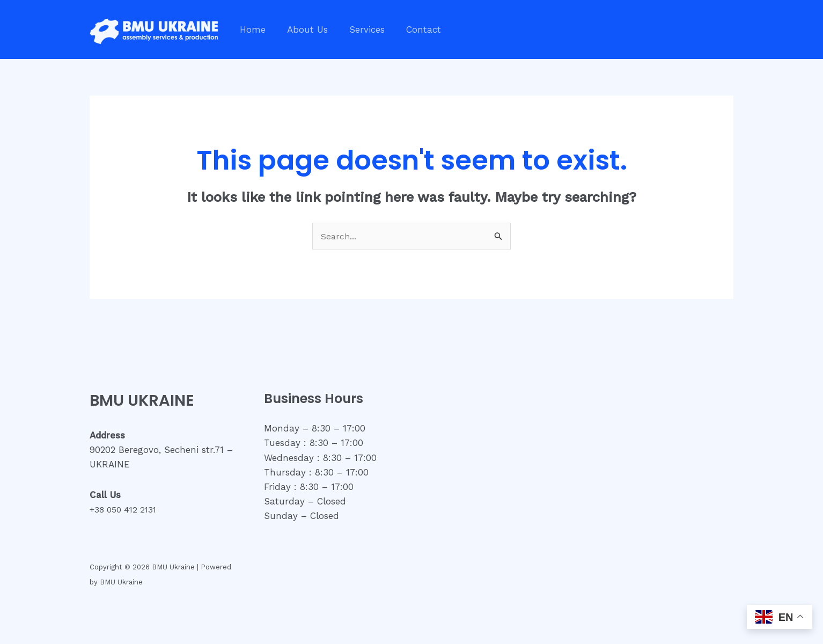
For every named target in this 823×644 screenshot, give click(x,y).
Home (251, 30)
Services (359, 30)
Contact (412, 30)
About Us (303, 30)
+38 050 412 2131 (127, 510)
